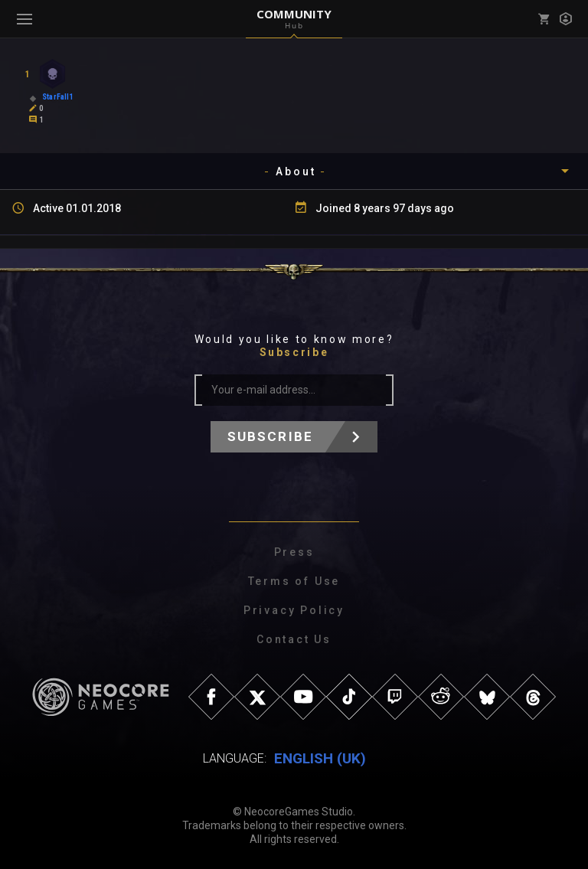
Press (294, 552)
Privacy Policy (294, 610)
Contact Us (294, 639)
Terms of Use (294, 581)
